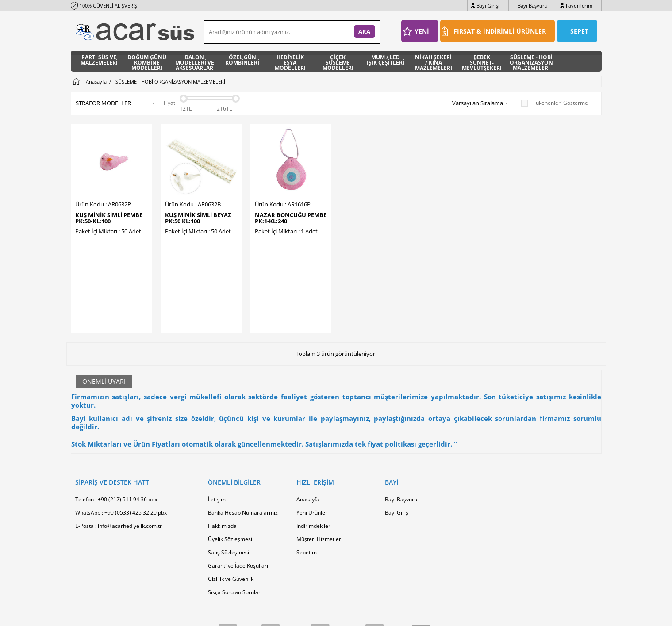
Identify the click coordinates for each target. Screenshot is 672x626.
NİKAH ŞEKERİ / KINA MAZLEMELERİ (434, 61)
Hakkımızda (222, 467)
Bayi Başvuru (533, 6)
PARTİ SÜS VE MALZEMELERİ (99, 61)
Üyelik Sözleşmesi (230, 480)
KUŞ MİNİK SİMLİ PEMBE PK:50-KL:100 (109, 218)
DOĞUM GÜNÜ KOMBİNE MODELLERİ (147, 61)
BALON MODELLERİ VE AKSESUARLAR (195, 61)
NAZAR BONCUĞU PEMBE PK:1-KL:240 (291, 218)
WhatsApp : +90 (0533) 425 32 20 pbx (121, 453)
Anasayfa (308, 440)
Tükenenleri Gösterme (554, 103)
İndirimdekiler (313, 467)
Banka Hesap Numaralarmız (243, 453)
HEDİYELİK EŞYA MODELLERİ (290, 61)
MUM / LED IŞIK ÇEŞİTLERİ (386, 61)
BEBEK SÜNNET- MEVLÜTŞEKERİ (482, 61)
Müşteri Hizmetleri (319, 480)
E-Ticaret (309, 615)
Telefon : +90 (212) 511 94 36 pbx (116, 440)
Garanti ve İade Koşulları (238, 506)
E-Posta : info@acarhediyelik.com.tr (119, 467)
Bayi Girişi (488, 6)
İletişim (217, 440)
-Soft (290, 615)
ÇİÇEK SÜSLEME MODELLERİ (338, 61)
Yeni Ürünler (312, 453)
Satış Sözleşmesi (228, 493)
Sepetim (307, 493)
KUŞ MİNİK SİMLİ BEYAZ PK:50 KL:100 (198, 218)
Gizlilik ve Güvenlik (231, 520)
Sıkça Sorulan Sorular (234, 533)
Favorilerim (579, 6)
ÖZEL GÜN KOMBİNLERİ (242, 61)
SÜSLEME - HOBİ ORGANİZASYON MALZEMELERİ (531, 61)
